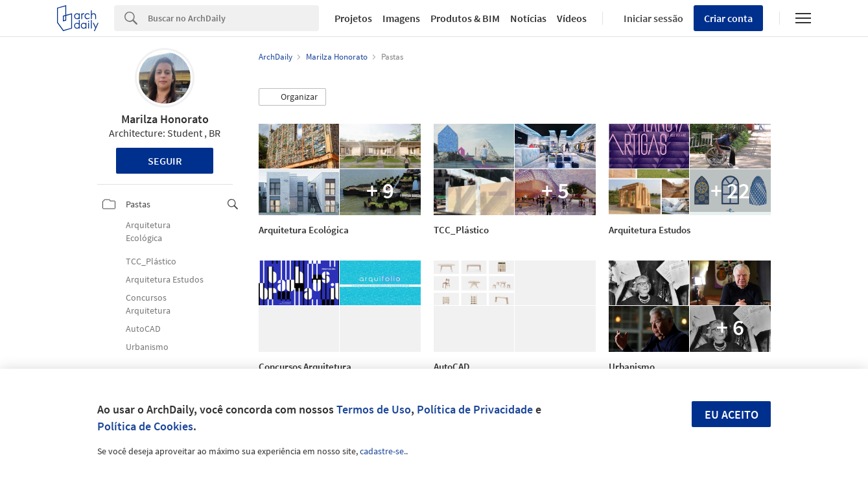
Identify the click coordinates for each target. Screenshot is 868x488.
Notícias (528, 18)
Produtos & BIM (465, 18)
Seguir (165, 161)
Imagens (401, 18)
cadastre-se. (383, 451)
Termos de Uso (374, 409)
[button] (292, 97)
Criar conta (728, 18)
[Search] (233, 18)
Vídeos (572, 18)
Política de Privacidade (475, 409)
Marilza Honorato (165, 119)
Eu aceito (732, 414)
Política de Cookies (145, 426)
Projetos (353, 18)
